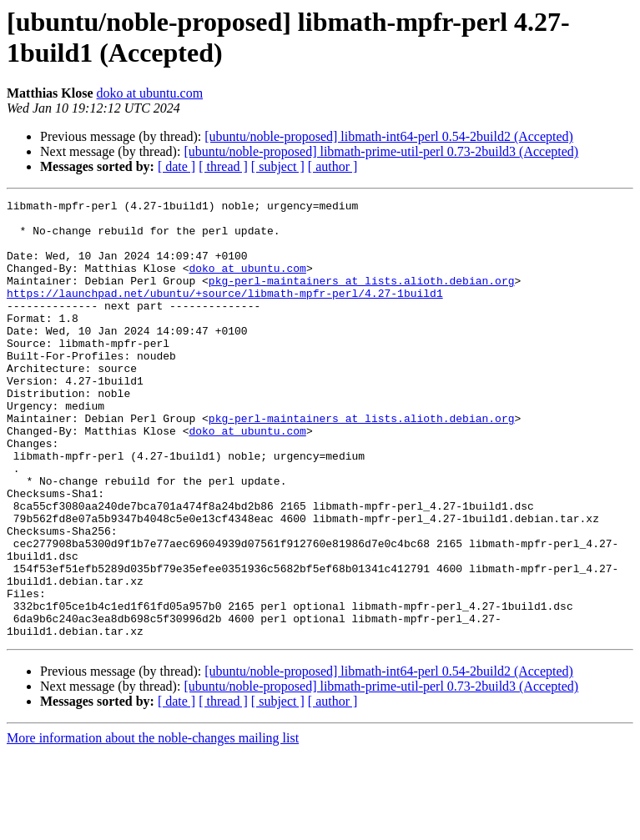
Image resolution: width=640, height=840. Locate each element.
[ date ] (176, 166)
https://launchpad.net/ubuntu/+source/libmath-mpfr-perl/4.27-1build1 (225, 313)
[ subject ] (278, 166)
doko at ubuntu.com (150, 93)
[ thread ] (223, 166)
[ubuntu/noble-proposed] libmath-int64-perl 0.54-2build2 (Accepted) (389, 136)
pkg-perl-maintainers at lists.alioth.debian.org (362, 298)
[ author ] (333, 166)
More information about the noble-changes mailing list (153, 825)
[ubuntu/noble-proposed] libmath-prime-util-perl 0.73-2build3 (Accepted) (381, 151)
